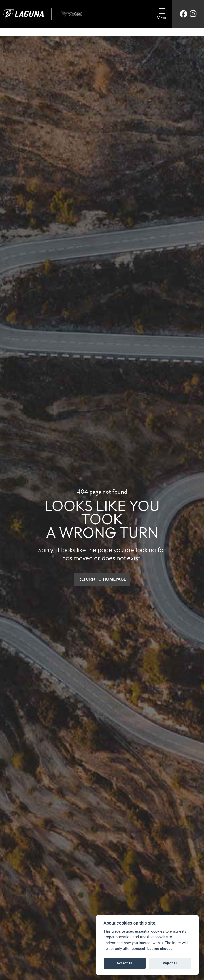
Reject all (170, 963)
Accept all (125, 963)
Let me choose (160, 949)
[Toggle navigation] (162, 14)
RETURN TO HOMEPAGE (102, 579)
